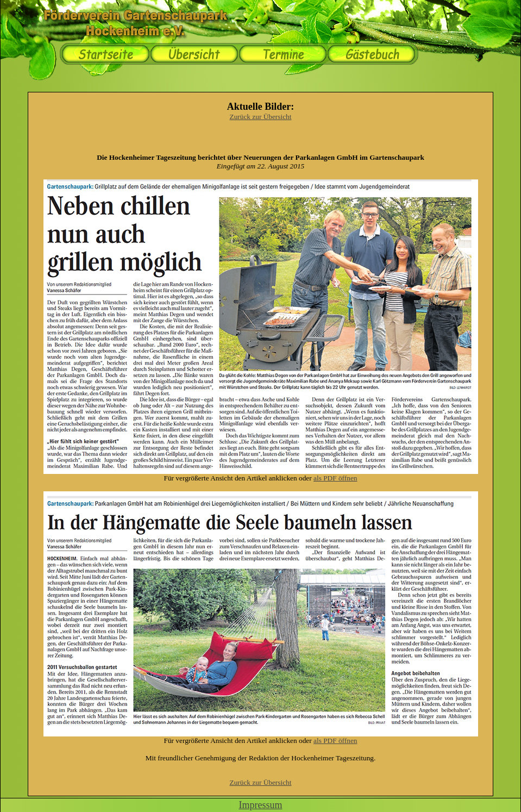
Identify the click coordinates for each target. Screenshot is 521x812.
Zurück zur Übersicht (261, 117)
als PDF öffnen (335, 478)
